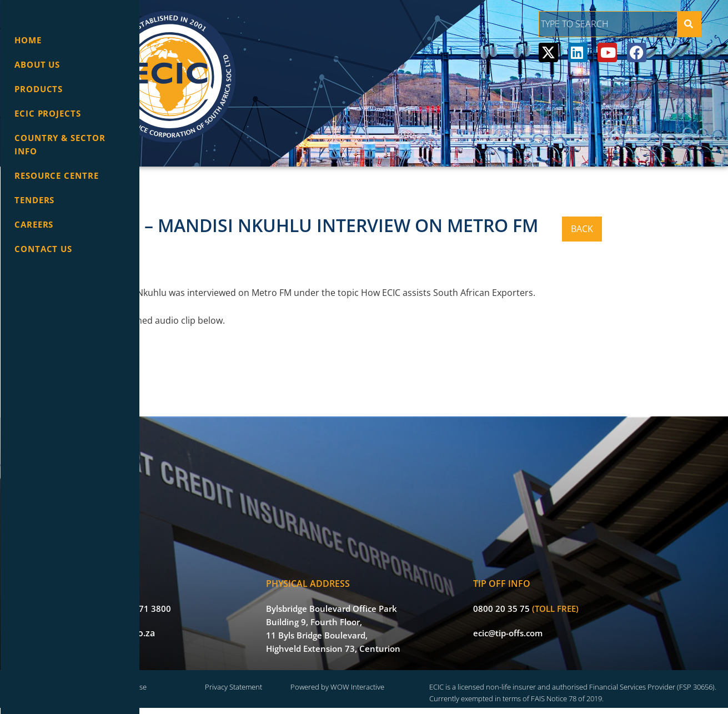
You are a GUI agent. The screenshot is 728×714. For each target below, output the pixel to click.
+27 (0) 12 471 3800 (222, 600)
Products (39, 89)
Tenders (34, 200)
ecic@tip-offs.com (570, 625)
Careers (34, 224)
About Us (37, 64)
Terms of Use (247, 680)
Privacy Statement (335, 680)
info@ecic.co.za (214, 625)
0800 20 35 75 (564, 600)
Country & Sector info (60, 144)
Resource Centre (57, 175)
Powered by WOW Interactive (422, 680)
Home (28, 40)
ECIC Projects (48, 113)
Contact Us (43, 249)
